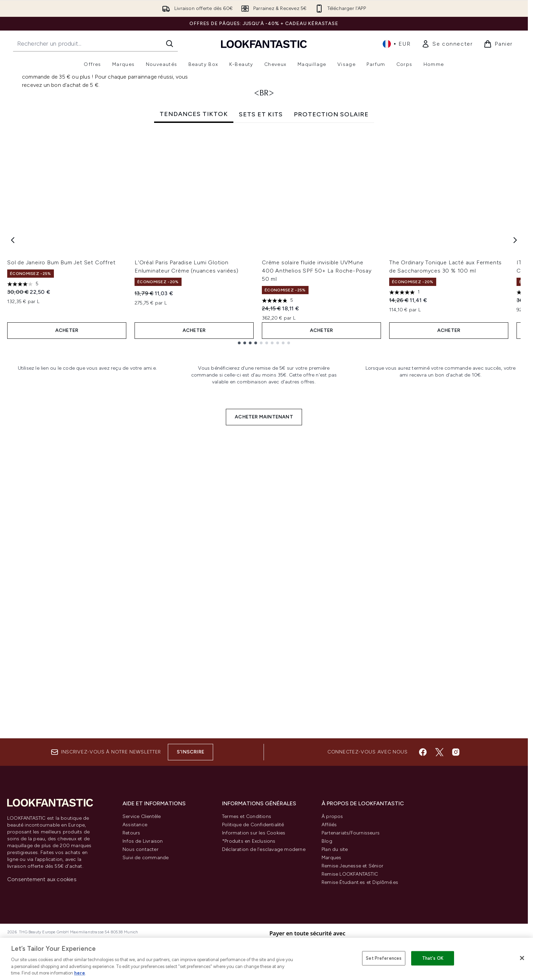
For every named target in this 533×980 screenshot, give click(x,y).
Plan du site (335, 849)
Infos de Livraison (143, 841)
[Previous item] (13, 405)
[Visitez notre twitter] (439, 752)
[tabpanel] (264, 405)
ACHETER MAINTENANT (264, 711)
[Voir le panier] (498, 44)
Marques (331, 858)
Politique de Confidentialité (253, 825)
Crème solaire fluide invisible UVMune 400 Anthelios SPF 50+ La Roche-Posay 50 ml (317, 436)
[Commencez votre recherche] (95, 44)
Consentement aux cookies (42, 879)
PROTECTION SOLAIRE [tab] (331, 279)
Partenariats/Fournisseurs (351, 833)
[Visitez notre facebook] (423, 752)
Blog (327, 841)
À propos (332, 816)
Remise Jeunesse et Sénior (352, 866)
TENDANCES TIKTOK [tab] (194, 279)
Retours (131, 833)
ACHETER (67, 495)
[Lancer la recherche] (170, 44)
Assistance (135, 825)
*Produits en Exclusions (249, 841)
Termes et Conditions (247, 816)
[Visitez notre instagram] (456, 752)
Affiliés (329, 825)
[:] (87, 606)
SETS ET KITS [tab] (261, 279)
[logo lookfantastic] (264, 44)
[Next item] (515, 405)
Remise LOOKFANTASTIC (350, 874)
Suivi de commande (146, 858)
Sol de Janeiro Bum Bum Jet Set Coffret (61, 428)
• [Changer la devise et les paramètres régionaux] (397, 44)
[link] (447, 44)
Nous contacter (141, 849)
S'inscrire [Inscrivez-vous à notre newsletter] (190, 752)
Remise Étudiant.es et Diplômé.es (360, 882)
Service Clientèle (142, 816)
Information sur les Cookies (254, 833)
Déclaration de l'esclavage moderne (264, 849)
